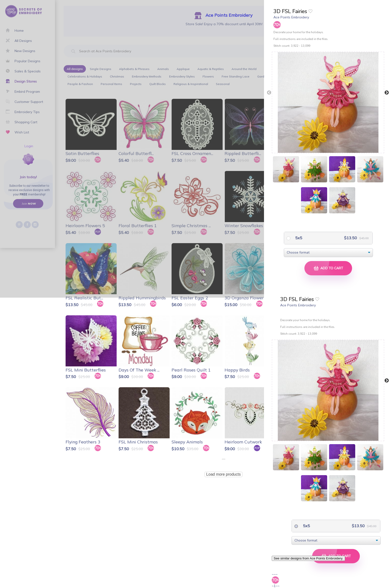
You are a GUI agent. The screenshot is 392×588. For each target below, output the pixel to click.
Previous (269, 93)
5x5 (298, 238)
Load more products (223, 474)
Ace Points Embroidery (291, 17)
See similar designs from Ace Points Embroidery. (308, 558)
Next (387, 93)
